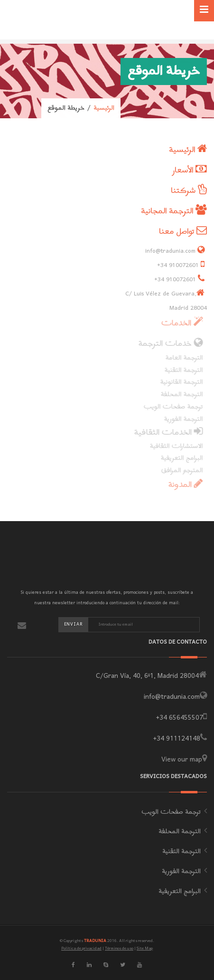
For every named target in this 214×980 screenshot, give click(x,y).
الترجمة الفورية (181, 419)
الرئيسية (104, 108)
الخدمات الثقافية (166, 433)
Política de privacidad (81, 948)
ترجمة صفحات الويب (171, 407)
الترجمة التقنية (181, 370)
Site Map (145, 948)
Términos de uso (119, 948)
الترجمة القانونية (179, 382)
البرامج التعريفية (180, 458)
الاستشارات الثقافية (174, 446)
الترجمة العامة (182, 358)
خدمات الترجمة (168, 344)
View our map (182, 760)
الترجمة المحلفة (180, 395)
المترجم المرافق (180, 471)
